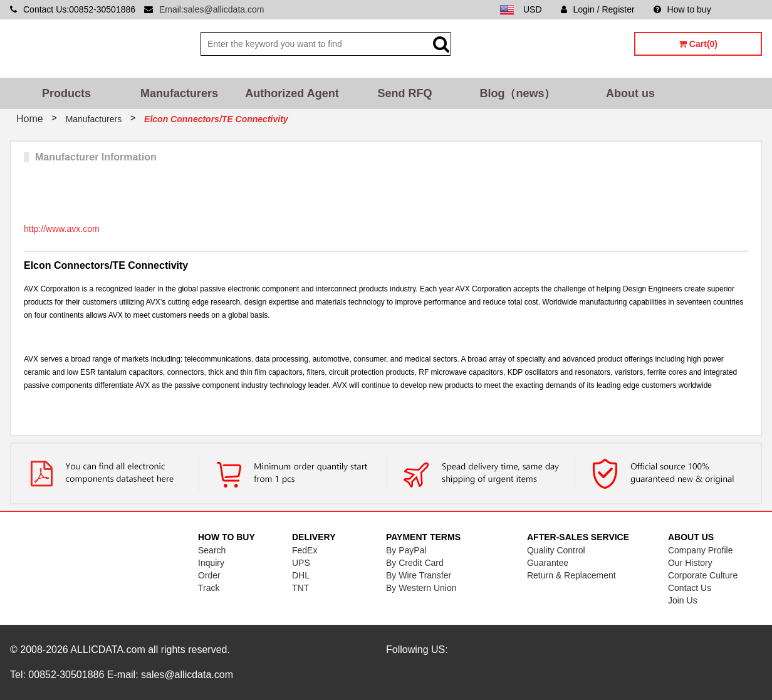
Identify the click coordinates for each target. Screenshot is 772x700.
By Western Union (421, 588)
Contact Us (690, 588)
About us (630, 93)
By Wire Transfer (419, 575)
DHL (301, 575)
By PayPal (406, 550)
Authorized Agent (292, 93)
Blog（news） (517, 93)
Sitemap (746, 9)
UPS (301, 563)
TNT (300, 588)
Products (66, 93)
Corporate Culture (703, 575)
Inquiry (211, 563)
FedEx (305, 550)
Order (209, 575)
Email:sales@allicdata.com (212, 9)
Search (212, 550)
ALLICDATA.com (107, 650)
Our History (690, 563)
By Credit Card (415, 563)
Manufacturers (179, 93)
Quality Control (556, 550)
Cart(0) (698, 44)
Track (209, 588)
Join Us (683, 600)
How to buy (682, 9)
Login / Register (598, 9)
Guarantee (548, 563)
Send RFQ (404, 93)
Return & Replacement (571, 575)
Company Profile (701, 550)
